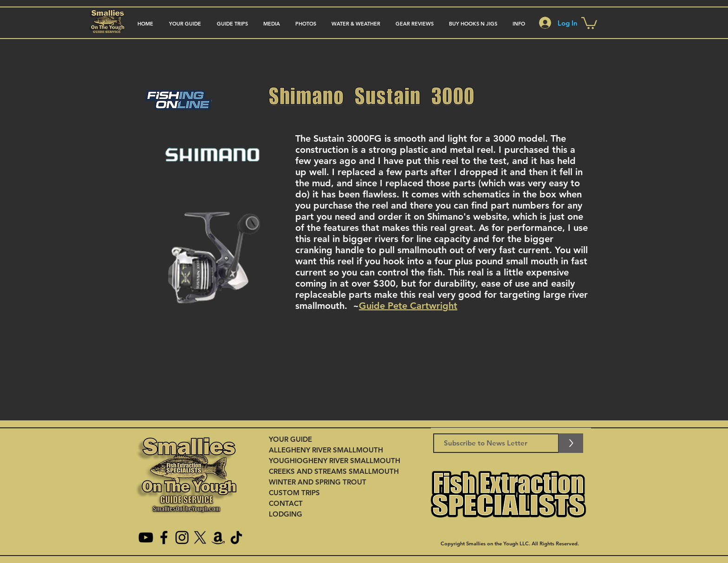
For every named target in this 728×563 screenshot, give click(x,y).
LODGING (286, 514)
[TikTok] (236, 537)
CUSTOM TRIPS (294, 493)
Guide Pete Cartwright (408, 306)
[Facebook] (164, 537)
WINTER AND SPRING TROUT (318, 482)
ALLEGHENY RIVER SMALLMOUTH (326, 450)
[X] (200, 537)
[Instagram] (182, 537)
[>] (571, 443)
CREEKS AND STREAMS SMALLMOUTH (334, 471)
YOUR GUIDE (290, 439)
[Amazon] (218, 537)
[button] (232, 24)
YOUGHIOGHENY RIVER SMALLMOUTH (335, 461)
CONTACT (286, 503)
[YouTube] (146, 537)
